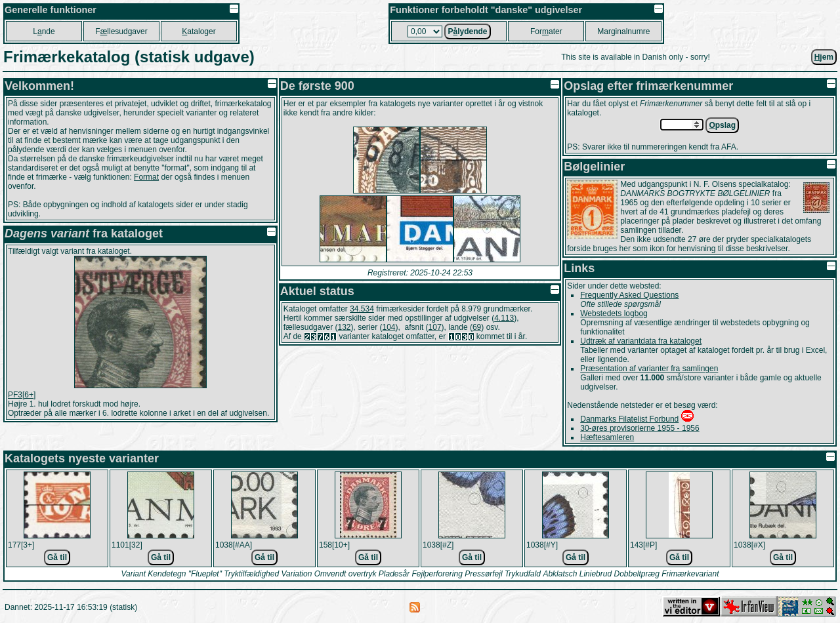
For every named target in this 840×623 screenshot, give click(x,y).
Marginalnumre (623, 31)
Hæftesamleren (607, 437)
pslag (722, 125)
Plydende (467, 31)
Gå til (57, 557)
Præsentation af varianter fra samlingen (649, 369)
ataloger (199, 31)
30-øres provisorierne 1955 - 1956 (640, 428)
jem (824, 57)
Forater (546, 31)
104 (389, 327)
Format (146, 177)
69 (477, 327)
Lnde (44, 31)
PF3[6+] (22, 395)
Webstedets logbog (614, 313)
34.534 (362, 309)
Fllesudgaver (121, 31)
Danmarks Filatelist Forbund (629, 419)
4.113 (504, 318)
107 (435, 327)
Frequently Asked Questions (629, 295)
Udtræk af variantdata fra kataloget (641, 341)
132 (344, 327)
